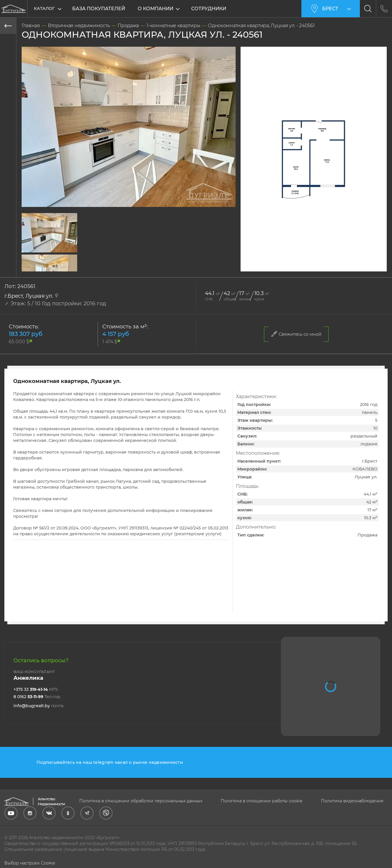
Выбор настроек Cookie (30, 863)
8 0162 (37, 697)
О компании (156, 9)
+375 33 (36, 689)
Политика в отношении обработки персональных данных (141, 801)
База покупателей (99, 9)
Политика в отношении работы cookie (261, 801)
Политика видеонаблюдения (352, 801)
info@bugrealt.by (38, 706)
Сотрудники (209, 9)
